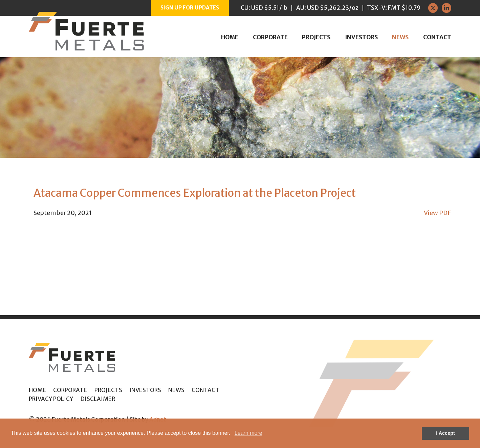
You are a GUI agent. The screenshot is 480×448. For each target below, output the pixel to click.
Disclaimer (98, 399)
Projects (316, 37)
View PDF (438, 213)
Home (230, 37)
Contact (437, 37)
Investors (361, 37)
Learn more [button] (248, 433)
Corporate (270, 37)
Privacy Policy (51, 399)
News (400, 37)
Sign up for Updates (190, 8)
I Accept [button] (445, 433)
